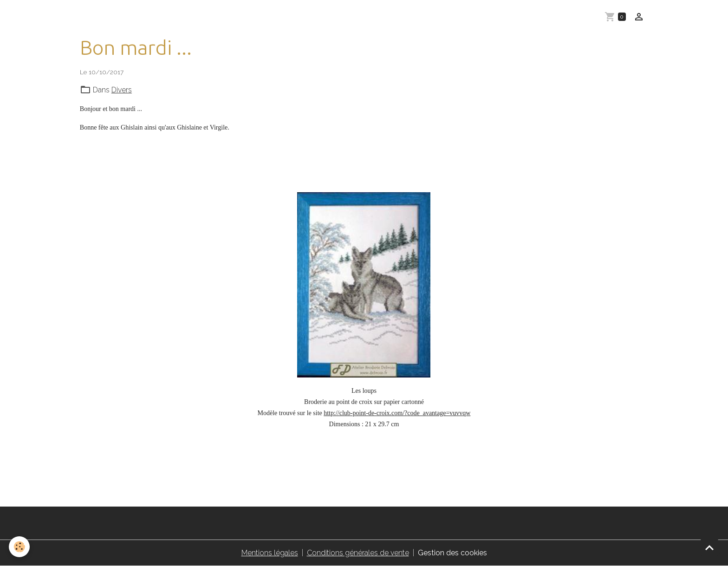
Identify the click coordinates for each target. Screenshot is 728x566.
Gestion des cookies (452, 553)
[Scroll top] (709, 547)
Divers (122, 90)
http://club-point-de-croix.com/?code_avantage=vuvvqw (397, 413)
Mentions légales (270, 553)
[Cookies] (20, 547)
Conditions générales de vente (358, 553)
